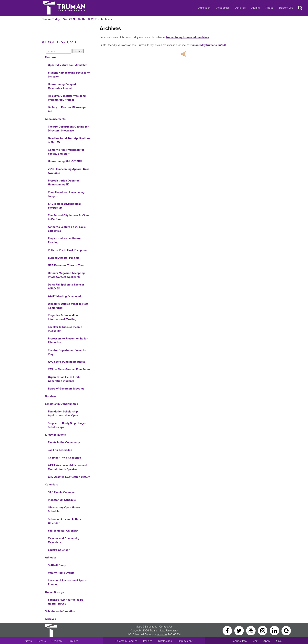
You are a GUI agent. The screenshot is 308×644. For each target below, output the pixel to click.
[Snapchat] (286, 630)
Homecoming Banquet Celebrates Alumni (62, 86)
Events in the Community (64, 442)
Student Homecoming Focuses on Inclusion (69, 75)
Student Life (286, 8)
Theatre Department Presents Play (67, 352)
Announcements (55, 119)
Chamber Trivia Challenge (64, 458)
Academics (223, 8)
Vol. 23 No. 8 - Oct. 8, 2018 (80, 19)
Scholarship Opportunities (61, 404)
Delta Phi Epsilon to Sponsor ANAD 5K (66, 287)
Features (51, 57)
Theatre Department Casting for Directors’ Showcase (68, 129)
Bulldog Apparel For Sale (64, 258)
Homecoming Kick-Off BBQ (65, 161)
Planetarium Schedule (62, 500)
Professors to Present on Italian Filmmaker (68, 341)
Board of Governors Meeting (66, 389)
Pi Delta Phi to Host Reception (67, 250)
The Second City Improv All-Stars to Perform (69, 217)
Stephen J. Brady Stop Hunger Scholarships (67, 425)
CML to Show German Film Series (69, 369)
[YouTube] (251, 630)
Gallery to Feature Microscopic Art (67, 109)
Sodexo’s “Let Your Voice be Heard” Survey (66, 602)
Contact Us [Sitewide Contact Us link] (166, 627)
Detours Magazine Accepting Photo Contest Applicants (66, 275)
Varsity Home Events (61, 573)
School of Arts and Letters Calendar (64, 521)
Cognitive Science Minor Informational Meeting (63, 317)
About (269, 8)
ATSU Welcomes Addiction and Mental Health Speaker (67, 467)
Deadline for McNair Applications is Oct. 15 (69, 140)
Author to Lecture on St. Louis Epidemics (67, 229)
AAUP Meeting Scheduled (64, 296)
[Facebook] (228, 630)
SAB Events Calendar (61, 492)
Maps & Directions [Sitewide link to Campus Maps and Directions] (146, 627)
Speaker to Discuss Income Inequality (65, 329)
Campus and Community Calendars (64, 540)
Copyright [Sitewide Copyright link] (136, 631)
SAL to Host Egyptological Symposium (64, 206)
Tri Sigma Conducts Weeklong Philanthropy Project (67, 98)
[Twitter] (239, 630)
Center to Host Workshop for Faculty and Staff (66, 152)
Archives (106, 19)
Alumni (256, 8)
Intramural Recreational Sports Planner (67, 582)
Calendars (51, 485)
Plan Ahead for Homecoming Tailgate (66, 194)
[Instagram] (263, 630)
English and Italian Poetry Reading (64, 240)
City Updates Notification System (69, 477)
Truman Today (51, 19)
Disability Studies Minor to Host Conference (68, 306)
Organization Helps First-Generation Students (64, 379)
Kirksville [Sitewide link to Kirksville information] (162, 634)
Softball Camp (57, 565)
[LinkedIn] (275, 630)
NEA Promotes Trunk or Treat (66, 265)
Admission (204, 8)
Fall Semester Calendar (63, 531)
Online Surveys (55, 592)
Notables (51, 396)
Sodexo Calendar (59, 550)
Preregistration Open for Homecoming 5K (63, 183)
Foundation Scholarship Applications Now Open (63, 414)
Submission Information (60, 611)
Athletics (240, 8)
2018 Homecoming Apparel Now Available (68, 171)
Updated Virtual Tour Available (68, 65)
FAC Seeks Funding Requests (66, 362)
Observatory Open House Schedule (64, 509)
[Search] (59, 51)
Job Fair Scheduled (60, 450)
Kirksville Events (55, 435)
